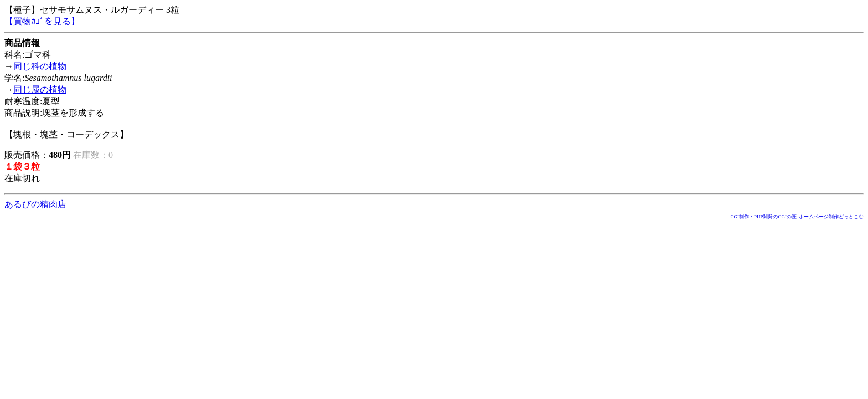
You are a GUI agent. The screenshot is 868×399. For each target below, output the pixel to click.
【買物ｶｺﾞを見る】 (42, 21)
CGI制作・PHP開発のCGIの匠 (763, 217)
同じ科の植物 (40, 66)
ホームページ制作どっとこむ (831, 217)
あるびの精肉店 (35, 204)
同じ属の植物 (40, 89)
